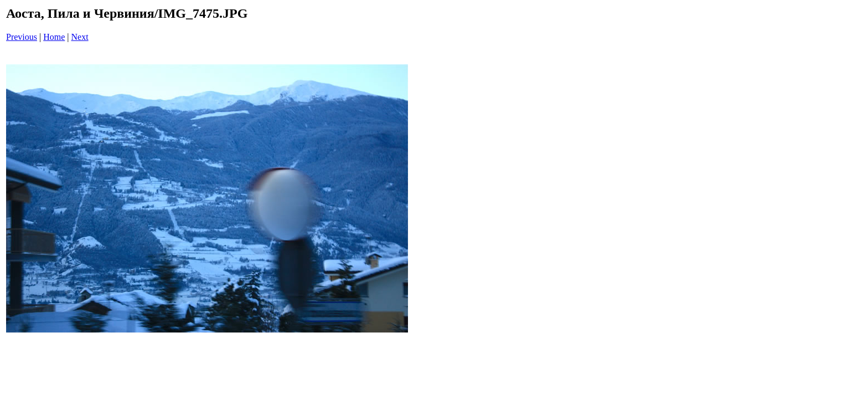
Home (54, 37)
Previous (22, 37)
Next (80, 37)
